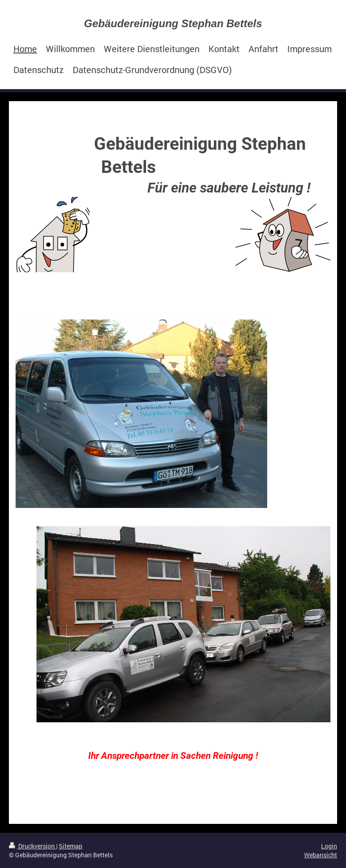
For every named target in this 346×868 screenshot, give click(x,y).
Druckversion (33, 846)
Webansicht (321, 855)
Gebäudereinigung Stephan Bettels (173, 23)
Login (329, 846)
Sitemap (71, 846)
